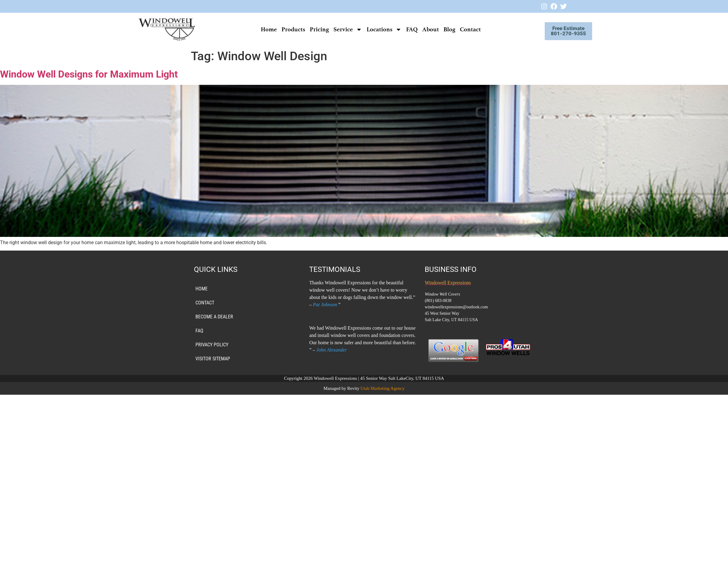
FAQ (407, 29)
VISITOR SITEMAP (213, 359)
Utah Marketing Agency (383, 388)
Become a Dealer (214, 317)
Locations (380, 29)
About (426, 29)
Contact (466, 29)
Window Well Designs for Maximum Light (89, 74)
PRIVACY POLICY (212, 345)
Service (343, 29)
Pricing (315, 29)
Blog (445, 29)
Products (289, 29)
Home (264, 29)
